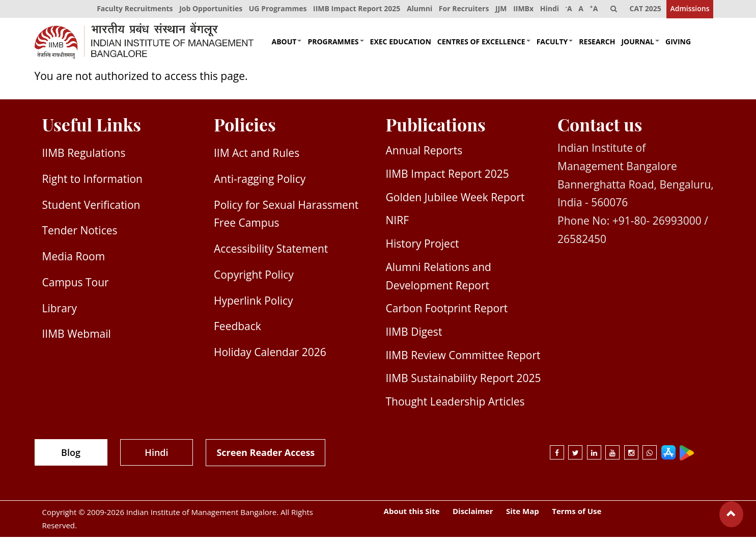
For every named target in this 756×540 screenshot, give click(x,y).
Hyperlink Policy (254, 303)
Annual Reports (424, 153)
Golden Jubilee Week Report (455, 200)
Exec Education (401, 44)
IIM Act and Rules (257, 156)
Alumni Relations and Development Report (439, 279)
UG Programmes (272, 10)
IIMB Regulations (84, 156)
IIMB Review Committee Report (463, 358)
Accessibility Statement (271, 252)
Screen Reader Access (265, 455)
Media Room (74, 259)
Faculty (555, 44)
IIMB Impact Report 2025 (352, 10)
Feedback (237, 329)
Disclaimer (473, 514)
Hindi (547, 10)
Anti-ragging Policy (260, 182)
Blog (71, 455)
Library (60, 311)
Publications (436, 127)
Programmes (335, 44)
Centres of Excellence (484, 44)
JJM (497, 10)
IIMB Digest (414, 335)
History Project (423, 247)
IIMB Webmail (77, 337)
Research (597, 44)
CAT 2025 (645, 10)
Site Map (523, 514)
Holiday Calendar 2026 (270, 355)
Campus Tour (76, 285)
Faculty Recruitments (129, 10)
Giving (678, 44)
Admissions (690, 10)
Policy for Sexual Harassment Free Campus (286, 217)
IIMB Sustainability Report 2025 (464, 381)
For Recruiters (460, 10)
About (287, 44)
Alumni (415, 10)
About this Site (412, 514)
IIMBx (520, 10)
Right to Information (93, 182)
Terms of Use (577, 514)
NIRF (397, 223)
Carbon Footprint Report (447, 311)
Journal (640, 44)
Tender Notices (80, 233)
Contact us (600, 127)
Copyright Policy (254, 277)
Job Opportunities (205, 10)
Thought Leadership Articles (455, 404)
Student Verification (91, 207)
